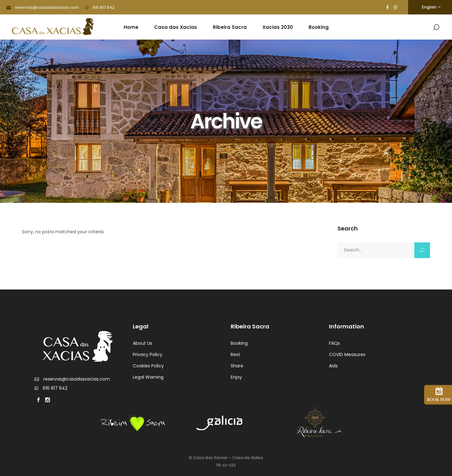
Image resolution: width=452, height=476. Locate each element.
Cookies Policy (148, 366)
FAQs (334, 343)
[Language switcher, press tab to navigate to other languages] (430, 7)
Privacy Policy (148, 354)
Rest (235, 354)
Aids (333, 366)
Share (237, 366)
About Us (143, 343)
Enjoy (236, 377)
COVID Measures (347, 354)
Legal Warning (148, 377)
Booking (239, 343)
